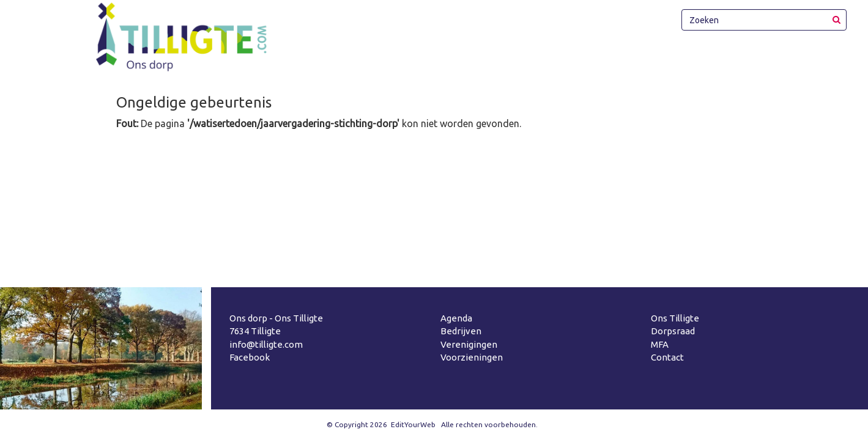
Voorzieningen (472, 357)
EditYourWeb (413, 424)
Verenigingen (469, 344)
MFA (660, 344)
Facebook (250, 357)
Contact (667, 357)
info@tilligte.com (266, 344)
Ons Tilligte (675, 318)
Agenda (456, 318)
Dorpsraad (673, 331)
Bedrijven (461, 331)
